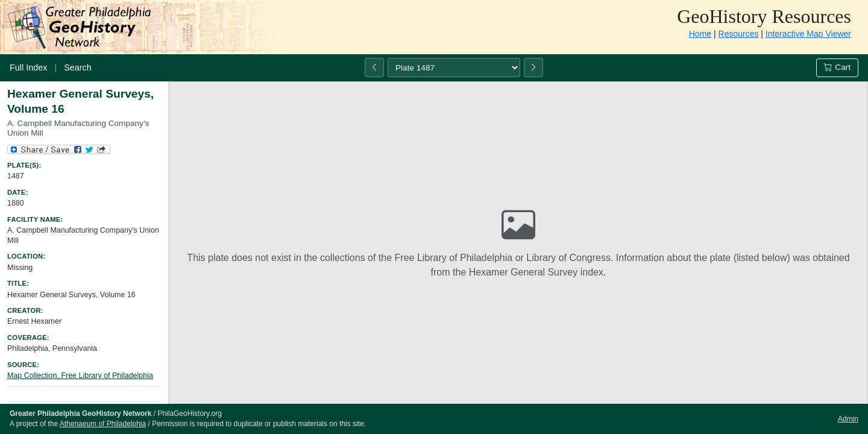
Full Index (28, 68)
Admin (848, 419)
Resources (739, 34)
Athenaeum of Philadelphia (103, 424)
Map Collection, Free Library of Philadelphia (80, 376)
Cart (837, 67)
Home (700, 34)
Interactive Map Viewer (808, 34)
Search (78, 68)
